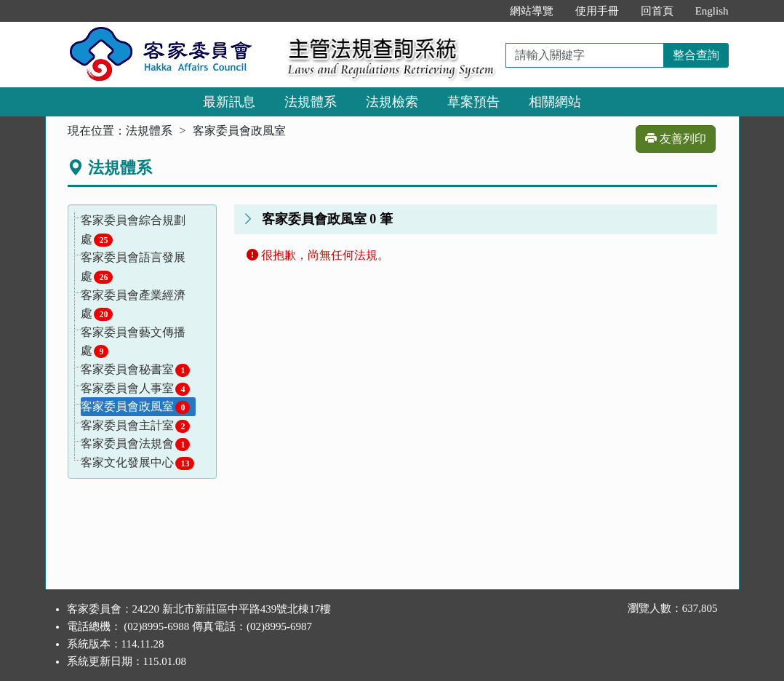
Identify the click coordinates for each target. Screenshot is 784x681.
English (712, 11)
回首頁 (657, 11)
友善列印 (676, 139)
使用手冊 (597, 11)
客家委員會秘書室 (135, 370)
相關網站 (555, 102)
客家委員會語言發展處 (133, 267)
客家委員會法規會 (135, 444)
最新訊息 (229, 102)
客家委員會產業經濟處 (133, 305)
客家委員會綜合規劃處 (133, 230)
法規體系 (311, 102)
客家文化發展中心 (137, 463)
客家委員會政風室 (135, 407)
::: (483, 11)
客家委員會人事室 (135, 389)
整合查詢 (696, 55)
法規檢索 (392, 102)
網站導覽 (532, 11)
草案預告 (473, 102)
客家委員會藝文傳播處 (133, 342)
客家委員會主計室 (135, 426)
